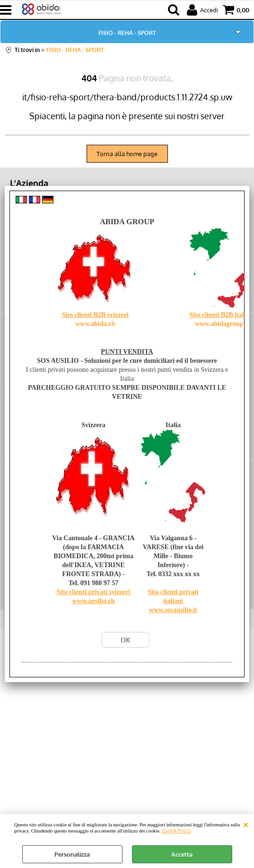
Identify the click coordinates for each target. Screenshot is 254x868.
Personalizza (72, 854)
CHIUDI (246, 824)
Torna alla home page (127, 154)
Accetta (182, 854)
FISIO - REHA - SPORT (127, 33)
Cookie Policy (176, 830)
